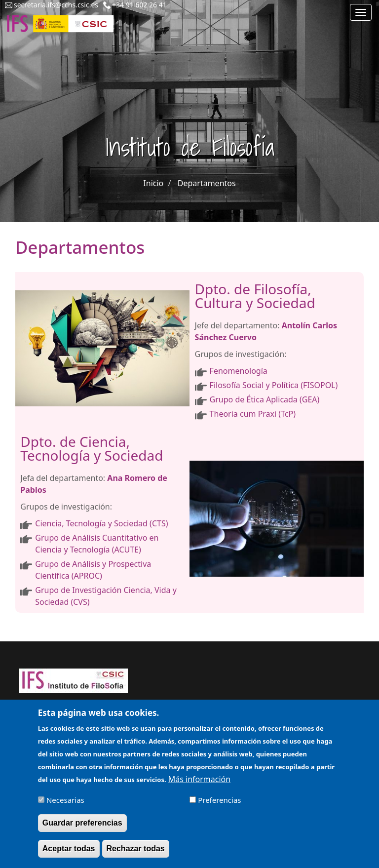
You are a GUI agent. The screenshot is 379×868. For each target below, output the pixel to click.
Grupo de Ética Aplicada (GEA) (265, 399)
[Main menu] (361, 12)
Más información (199, 785)
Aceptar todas (69, 854)
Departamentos (207, 183)
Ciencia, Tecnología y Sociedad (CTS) (101, 523)
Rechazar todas (136, 854)
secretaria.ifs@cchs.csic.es (56, 5)
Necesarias (65, 805)
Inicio (153, 183)
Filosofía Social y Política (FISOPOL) (274, 385)
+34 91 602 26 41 (139, 5)
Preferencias (219, 805)
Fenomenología (239, 371)
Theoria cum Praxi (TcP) (253, 414)
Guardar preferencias (82, 828)
